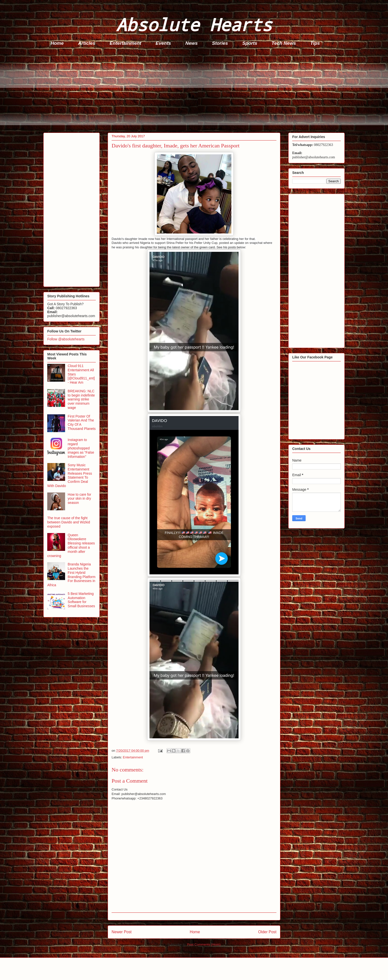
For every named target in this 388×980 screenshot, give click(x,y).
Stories (220, 43)
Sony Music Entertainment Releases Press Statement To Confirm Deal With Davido (70, 475)
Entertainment (125, 43)
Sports (250, 43)
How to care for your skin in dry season (80, 499)
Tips (315, 43)
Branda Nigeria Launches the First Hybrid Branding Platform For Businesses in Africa (71, 575)
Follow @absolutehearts (66, 339)
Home (57, 43)
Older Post (267, 932)
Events (163, 43)
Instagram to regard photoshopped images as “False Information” (81, 448)
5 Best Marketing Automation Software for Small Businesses (82, 600)
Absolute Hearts (194, 24)
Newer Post (122, 932)
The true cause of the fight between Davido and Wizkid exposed (69, 522)
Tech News (284, 43)
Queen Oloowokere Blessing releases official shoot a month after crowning (71, 545)
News (192, 43)
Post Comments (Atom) (204, 945)
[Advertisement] (192, 91)
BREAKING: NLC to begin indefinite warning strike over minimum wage (81, 399)
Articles (87, 43)
